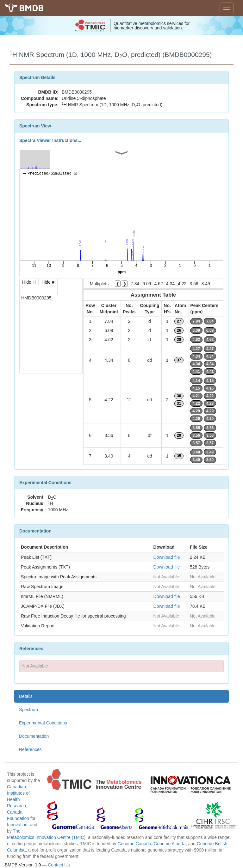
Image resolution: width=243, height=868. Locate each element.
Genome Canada (134, 844)
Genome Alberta (170, 844)
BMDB (31, 8)
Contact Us (59, 865)
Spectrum (28, 710)
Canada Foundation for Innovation (21, 818)
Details (26, 696)
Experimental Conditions (43, 723)
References (30, 749)
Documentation (34, 736)
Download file (167, 557)
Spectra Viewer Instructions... (50, 140)
